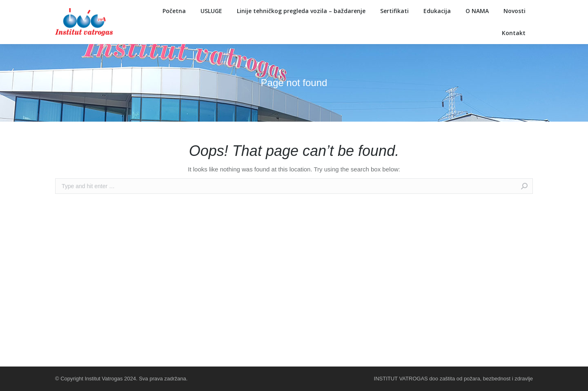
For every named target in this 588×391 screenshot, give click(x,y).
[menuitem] (174, 11)
